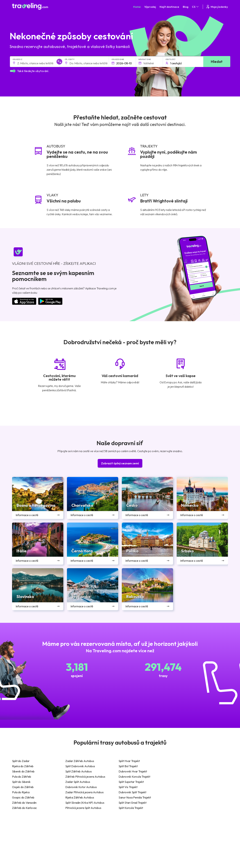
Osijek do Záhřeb (23, 787)
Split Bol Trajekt (128, 766)
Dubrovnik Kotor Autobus (81, 787)
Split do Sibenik (21, 782)
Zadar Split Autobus (78, 782)
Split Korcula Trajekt (131, 808)
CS (196, 7)
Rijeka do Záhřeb (23, 766)
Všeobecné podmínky (134, 830)
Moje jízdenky (217, 7)
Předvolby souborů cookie (137, 838)
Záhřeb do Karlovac (24, 808)
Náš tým (72, 838)
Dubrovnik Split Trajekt (132, 792)
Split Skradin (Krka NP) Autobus (85, 803)
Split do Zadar (21, 761)
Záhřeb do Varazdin (24, 803)
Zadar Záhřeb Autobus (80, 761)
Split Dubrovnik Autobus (80, 766)
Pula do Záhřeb (22, 777)
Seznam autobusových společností (195, 838)
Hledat (217, 62)
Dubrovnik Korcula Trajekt (134, 777)
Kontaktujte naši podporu (35, 849)
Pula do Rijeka (21, 792)
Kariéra (180, 830)
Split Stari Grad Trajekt (133, 803)
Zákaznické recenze (187, 834)
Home (137, 7)
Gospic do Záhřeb (23, 797)
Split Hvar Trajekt (129, 761)
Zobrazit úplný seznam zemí (120, 463)
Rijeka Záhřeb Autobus (80, 797)
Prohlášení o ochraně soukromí (140, 834)
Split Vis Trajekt (128, 787)
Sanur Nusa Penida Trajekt (135, 797)
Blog (186, 7)
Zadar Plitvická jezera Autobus (84, 792)
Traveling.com (64, 862)
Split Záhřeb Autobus (79, 771)
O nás (71, 834)
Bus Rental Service (186, 842)
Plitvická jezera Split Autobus (83, 808)
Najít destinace (169, 7)
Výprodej (150, 7)
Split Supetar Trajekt (131, 782)
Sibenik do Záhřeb (23, 771)
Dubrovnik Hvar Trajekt (133, 771)
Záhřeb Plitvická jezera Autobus (85, 777)
